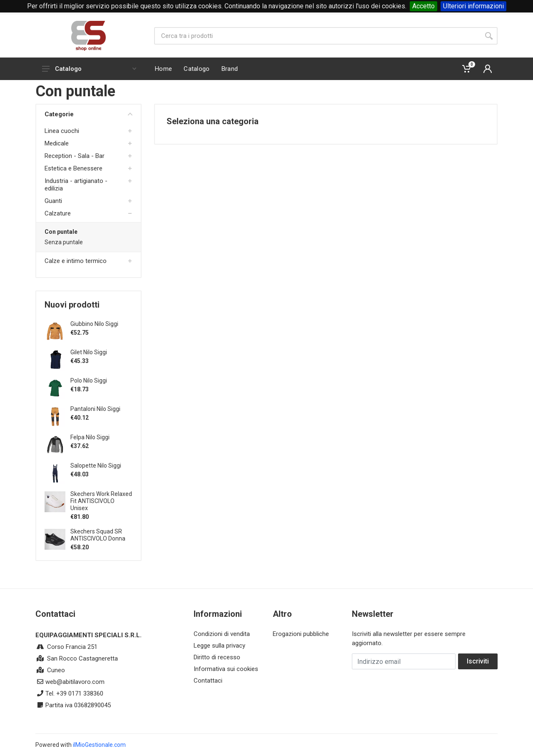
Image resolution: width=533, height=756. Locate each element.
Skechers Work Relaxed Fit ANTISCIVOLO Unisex (101, 501)
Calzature (58, 213)
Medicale (57, 143)
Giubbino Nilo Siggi (94, 324)
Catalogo (89, 69)
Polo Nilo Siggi (89, 381)
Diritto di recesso (217, 657)
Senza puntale (64, 242)
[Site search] (317, 36)
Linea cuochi (62, 131)
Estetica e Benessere (73, 168)
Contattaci (208, 681)
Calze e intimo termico (76, 261)
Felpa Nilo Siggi (90, 437)
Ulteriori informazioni (473, 6)
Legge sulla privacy (219, 646)
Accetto (423, 6)
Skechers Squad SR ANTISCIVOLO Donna (98, 535)
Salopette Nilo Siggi (96, 466)
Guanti (53, 201)
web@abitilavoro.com (75, 682)
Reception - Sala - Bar (75, 156)
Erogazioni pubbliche (301, 634)
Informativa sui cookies (226, 669)
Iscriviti (478, 661)
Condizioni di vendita (222, 634)
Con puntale (61, 232)
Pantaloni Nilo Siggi (95, 409)
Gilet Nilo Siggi (89, 352)
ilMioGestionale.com (99, 745)
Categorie (88, 114)
